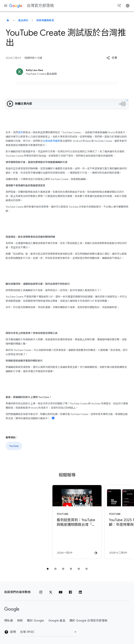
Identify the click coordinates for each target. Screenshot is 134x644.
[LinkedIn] (80, 592)
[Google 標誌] (12, 609)
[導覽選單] (6, 6)
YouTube (14, 446)
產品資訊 (23, 20)
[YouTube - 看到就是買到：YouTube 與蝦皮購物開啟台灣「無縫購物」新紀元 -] (41, 522)
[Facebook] (70, 592)
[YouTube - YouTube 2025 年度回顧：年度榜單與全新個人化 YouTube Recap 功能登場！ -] (93, 522)
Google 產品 (57, 621)
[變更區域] (49, 632)
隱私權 (9, 621)
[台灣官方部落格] (8, 20)
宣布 (20, 132)
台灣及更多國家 (51, 141)
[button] (112, 58)
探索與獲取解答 (45, 20)
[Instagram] (41, 592)
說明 (10, 632)
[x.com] (51, 592)
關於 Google (35, 621)
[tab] (48, 569)
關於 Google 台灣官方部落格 (88, 621)
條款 (20, 621)
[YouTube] (61, 592)
